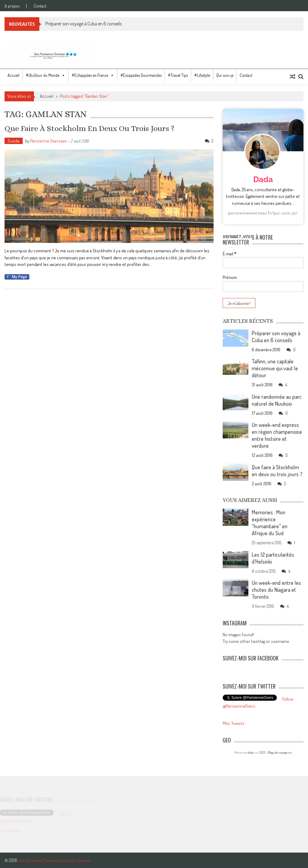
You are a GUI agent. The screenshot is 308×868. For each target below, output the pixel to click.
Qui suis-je (225, 75)
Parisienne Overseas (49, 141)
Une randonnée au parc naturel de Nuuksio (277, 400)
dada (251, 752)
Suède (14, 141)
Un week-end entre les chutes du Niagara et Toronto (276, 590)
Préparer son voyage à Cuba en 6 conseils (84, 24)
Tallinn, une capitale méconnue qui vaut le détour (275, 368)
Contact (40, 6)
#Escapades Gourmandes (141, 75)
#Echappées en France (90, 75)
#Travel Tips (178, 75)
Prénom (230, 277)
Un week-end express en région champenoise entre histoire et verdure (277, 435)
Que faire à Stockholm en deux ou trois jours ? (89, 128)
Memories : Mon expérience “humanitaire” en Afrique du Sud (270, 523)
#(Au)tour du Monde (43, 75)
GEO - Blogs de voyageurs (275, 752)
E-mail (229, 254)
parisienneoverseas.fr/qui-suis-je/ (263, 213)
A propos (12, 6)
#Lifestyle (202, 75)
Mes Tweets (234, 723)
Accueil (13, 75)
